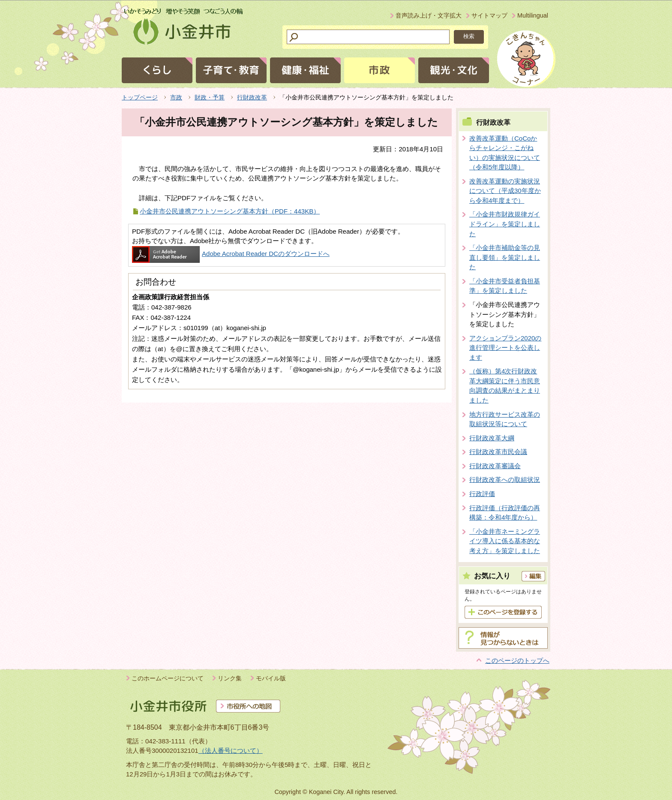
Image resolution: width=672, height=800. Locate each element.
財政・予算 (210, 97)
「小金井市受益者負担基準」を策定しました (505, 286)
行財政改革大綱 (492, 438)
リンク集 (230, 678)
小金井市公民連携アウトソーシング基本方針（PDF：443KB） (230, 211)
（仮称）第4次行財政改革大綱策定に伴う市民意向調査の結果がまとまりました (505, 386)
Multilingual (533, 15)
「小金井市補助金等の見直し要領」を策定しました (505, 257)
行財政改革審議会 (495, 466)
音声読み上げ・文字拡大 (429, 15)
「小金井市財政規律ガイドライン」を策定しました (505, 224)
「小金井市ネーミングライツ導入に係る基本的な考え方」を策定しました (505, 541)
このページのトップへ (517, 660)
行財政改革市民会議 (498, 452)
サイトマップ (489, 15)
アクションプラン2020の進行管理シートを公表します (505, 348)
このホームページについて (168, 678)
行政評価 (482, 494)
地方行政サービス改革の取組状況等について (505, 419)
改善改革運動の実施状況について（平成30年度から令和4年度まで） (505, 191)
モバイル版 (271, 678)
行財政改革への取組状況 (505, 480)
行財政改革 (252, 97)
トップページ (140, 97)
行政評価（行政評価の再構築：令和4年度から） (505, 513)
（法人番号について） (231, 750)
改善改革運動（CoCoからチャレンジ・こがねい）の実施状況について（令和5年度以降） (505, 153)
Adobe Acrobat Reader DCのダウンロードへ (231, 254)
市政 (176, 97)
